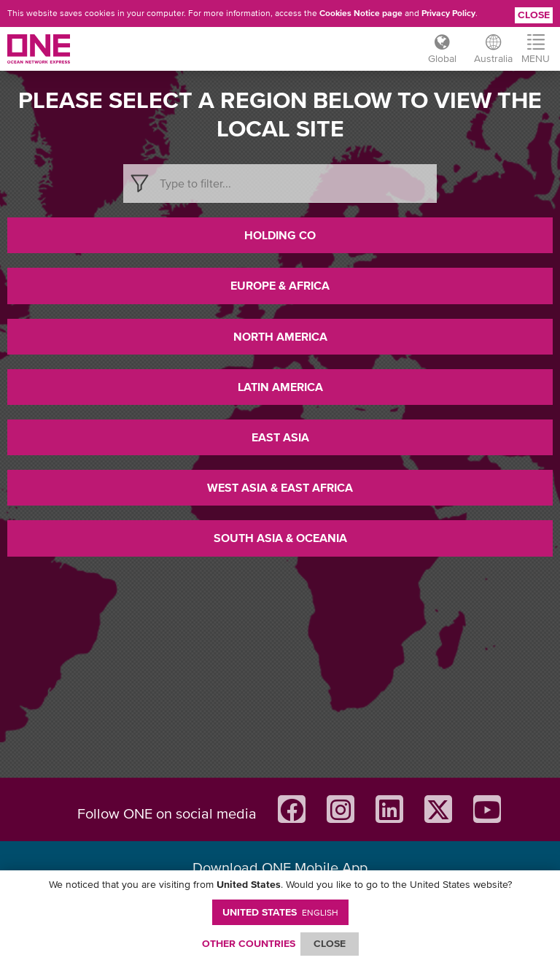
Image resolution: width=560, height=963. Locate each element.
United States (280, 912)
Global (442, 58)
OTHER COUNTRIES (249, 943)
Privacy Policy (448, 13)
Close (534, 15)
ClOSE (330, 943)
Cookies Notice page (361, 13)
